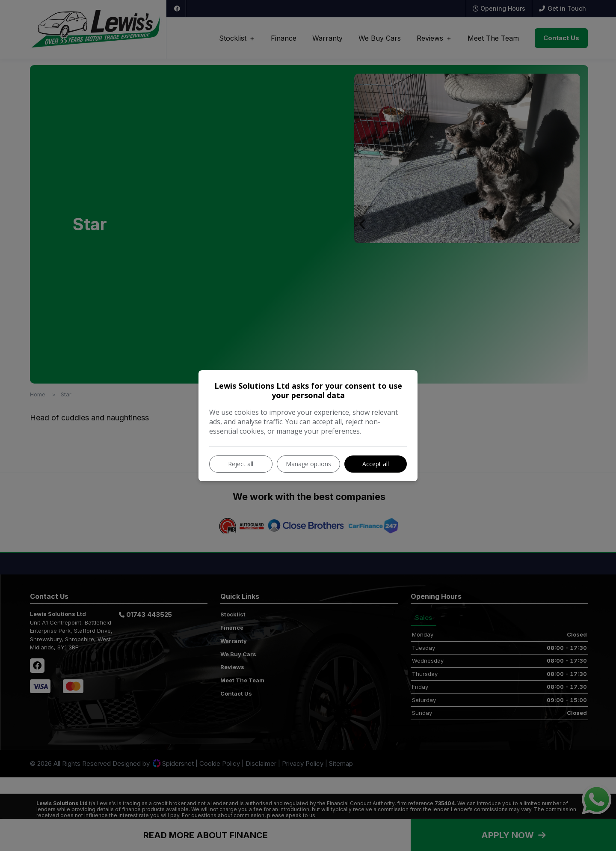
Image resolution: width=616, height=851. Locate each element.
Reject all (241, 464)
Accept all (376, 464)
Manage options (308, 464)
